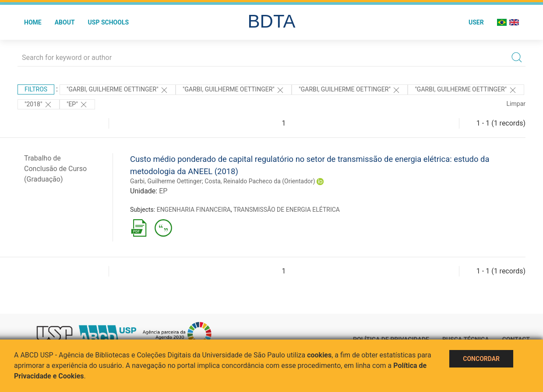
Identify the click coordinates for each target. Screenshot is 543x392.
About (65, 22)
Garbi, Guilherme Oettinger (166, 181)
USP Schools (109, 22)
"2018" (39, 105)
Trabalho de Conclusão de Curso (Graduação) (55, 169)
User (476, 22)
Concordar (481, 359)
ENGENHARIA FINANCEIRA (194, 210)
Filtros (36, 89)
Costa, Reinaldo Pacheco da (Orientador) (260, 181)
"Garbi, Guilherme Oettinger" (118, 90)
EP (163, 191)
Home (33, 22)
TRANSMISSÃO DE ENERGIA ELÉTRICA (287, 210)
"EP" (77, 105)
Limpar (516, 104)
